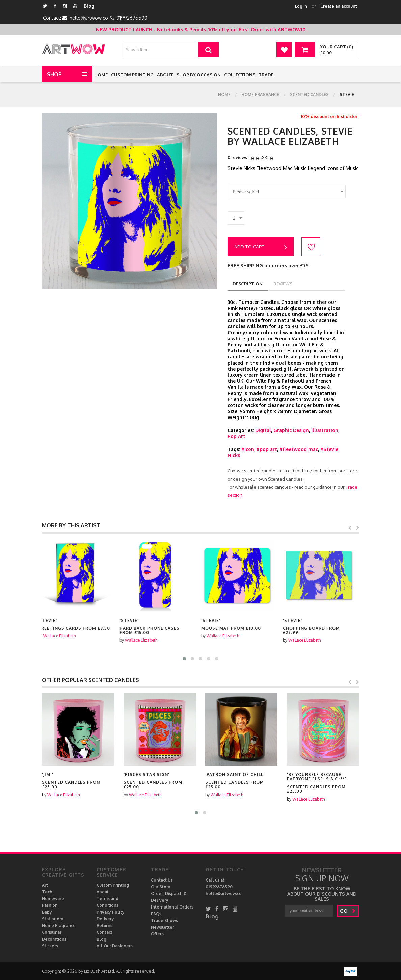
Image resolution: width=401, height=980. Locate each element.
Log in (301, 6)
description (248, 284)
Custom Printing (132, 75)
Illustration (325, 430)
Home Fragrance (260, 95)
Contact (104, 932)
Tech (47, 892)
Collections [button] (240, 75)
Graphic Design (291, 430)
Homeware (53, 899)
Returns (104, 926)
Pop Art (236, 436)
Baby (47, 912)
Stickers (50, 946)
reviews (283, 284)
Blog (89, 6)
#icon (248, 449)
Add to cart (261, 247)
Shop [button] (54, 74)
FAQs (156, 914)
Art (45, 885)
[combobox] (287, 192)
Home (101, 75)
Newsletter (163, 927)
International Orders (172, 907)
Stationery (53, 919)
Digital (263, 430)
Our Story (161, 887)
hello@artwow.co (89, 18)
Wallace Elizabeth (63, 636)
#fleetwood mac (299, 449)
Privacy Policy (111, 912)
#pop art (267, 449)
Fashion (50, 905)
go (348, 911)
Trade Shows (164, 920)
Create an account (339, 6)
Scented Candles (309, 95)
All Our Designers (115, 946)
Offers (157, 934)
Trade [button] (266, 75)
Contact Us (162, 880)
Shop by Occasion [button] (199, 75)
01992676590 (132, 18)
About (165, 75)
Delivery (105, 919)
